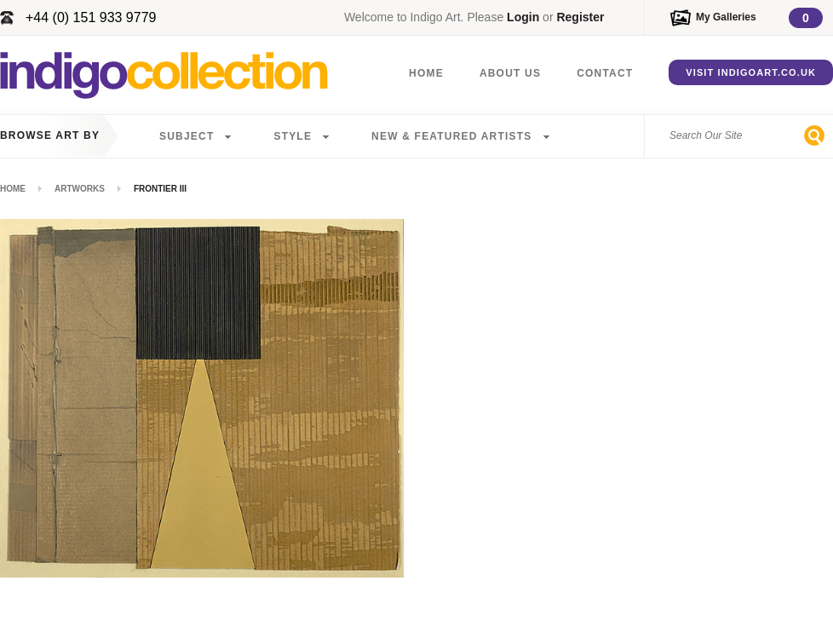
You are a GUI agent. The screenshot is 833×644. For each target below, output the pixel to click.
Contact (605, 73)
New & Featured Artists (451, 136)
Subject (187, 136)
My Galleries (726, 17)
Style (293, 136)
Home (426, 73)
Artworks (80, 189)
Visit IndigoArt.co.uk (751, 72)
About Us (510, 73)
